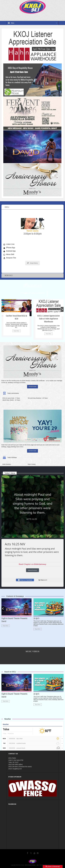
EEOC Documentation (30, 865)
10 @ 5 (36, 618)
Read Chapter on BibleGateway (32, 564)
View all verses (32, 570)
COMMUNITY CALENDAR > (32, 293)
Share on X (43, 580)
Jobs (38, 865)
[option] (16, 318)
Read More (16, 331)
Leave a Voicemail (53, 866)
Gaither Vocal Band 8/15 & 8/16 (16, 317)
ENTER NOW (32, 387)
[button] (3, 309)
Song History (32, 263)
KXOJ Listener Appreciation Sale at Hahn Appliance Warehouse (49, 319)
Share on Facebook (25, 580)
